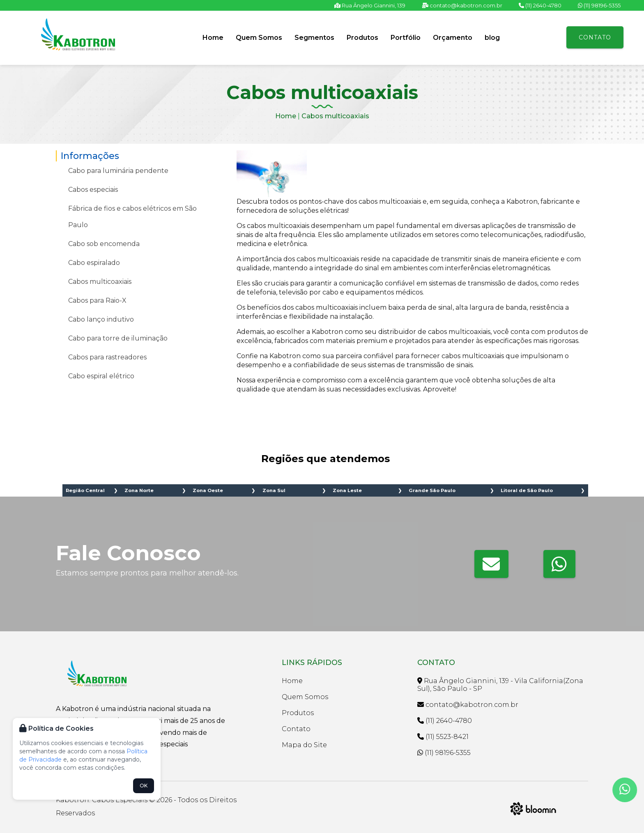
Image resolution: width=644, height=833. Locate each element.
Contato (595, 37)
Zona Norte (139, 490)
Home (213, 38)
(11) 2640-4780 (540, 5)
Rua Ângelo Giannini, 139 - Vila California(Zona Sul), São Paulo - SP (500, 685)
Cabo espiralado (94, 263)
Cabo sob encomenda (104, 244)
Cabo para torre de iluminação (118, 338)
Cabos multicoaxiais (335, 116)
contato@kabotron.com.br (462, 5)
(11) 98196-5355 (599, 5)
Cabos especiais (93, 190)
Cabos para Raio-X (97, 300)
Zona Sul (274, 490)
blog (492, 38)
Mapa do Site (304, 745)
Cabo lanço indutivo (101, 319)
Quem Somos (259, 38)
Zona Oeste (208, 490)
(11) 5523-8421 (443, 737)
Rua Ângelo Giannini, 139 (370, 5)
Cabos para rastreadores (107, 357)
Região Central (85, 490)
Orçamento (453, 38)
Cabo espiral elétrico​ (101, 376)
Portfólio (406, 38)
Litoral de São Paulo (527, 490)
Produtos (362, 38)
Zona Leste (347, 490)
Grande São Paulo (432, 490)
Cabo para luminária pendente (118, 171)
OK (144, 786)
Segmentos (314, 38)
